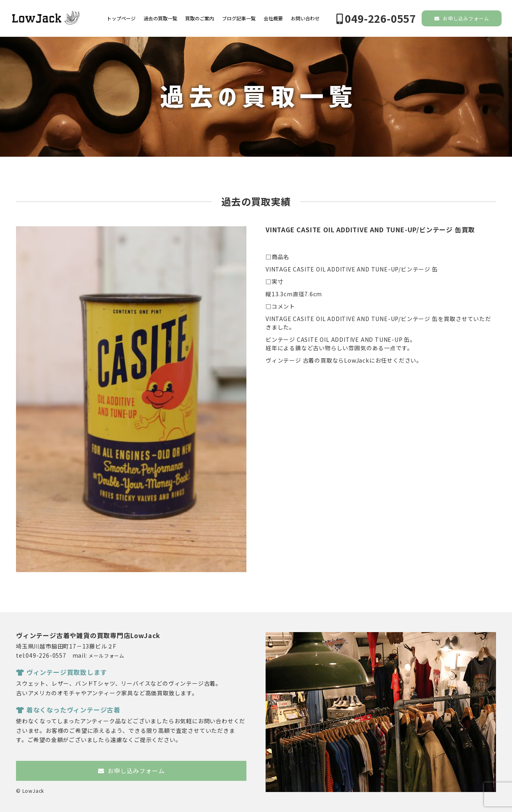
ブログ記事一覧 (239, 18)
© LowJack (30, 791)
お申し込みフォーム (462, 18)
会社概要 (273, 18)
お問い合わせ (305, 18)
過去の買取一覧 (160, 18)
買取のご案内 (200, 18)
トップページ (121, 18)
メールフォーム (106, 655)
